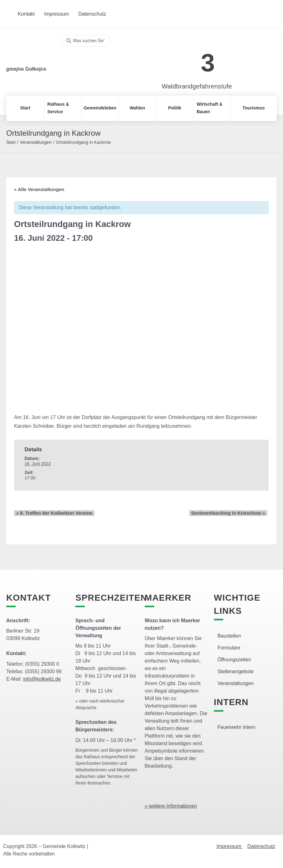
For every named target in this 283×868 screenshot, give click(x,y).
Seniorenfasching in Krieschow (230, 513)
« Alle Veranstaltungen (39, 189)
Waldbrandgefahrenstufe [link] (197, 86)
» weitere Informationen (171, 806)
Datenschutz (261, 846)
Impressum (230, 846)
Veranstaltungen (35, 142)
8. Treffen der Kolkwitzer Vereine (52, 513)
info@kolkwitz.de (42, 679)
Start (11, 142)
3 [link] (208, 63)
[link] (187, 59)
